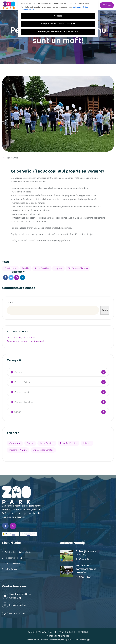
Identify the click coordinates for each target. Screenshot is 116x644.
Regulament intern (14, 558)
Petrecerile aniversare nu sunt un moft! (25, 341)
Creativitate (10, 268)
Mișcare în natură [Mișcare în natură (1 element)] (18, 450)
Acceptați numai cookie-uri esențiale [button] (58, 24)
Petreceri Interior (23, 392)
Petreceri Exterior (23, 382)
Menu (107, 5)
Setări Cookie (11, 569)
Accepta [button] (58, 16)
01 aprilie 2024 (84, 577)
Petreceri (19, 372)
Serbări (18, 412)
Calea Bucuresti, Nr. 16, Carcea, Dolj (20, 596)
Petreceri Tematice (24, 402)
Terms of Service (81, 640)
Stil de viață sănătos (78, 268)
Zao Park (48, 632)
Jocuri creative (42, 268)
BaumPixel (64, 636)
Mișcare (59, 268)
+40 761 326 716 (17, 614)
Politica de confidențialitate (18, 552)
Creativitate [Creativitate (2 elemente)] (15, 443)
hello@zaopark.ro (17, 605)
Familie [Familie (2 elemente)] (30, 443)
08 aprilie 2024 (84, 559)
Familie (25, 268)
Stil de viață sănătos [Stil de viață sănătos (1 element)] (43, 450)
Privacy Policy (67, 640)
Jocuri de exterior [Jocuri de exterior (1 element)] (69, 443)
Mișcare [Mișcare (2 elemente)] (87, 443)
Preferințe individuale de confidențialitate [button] (58, 32)
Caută (10, 303)
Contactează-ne (12, 563)
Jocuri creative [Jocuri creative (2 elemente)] (47, 443)
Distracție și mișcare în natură (21, 338)
